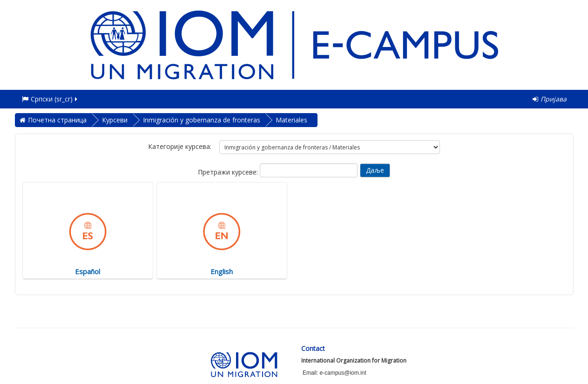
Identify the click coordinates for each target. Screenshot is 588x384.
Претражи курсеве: (229, 172)
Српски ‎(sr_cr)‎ (50, 99)
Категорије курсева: (180, 146)
